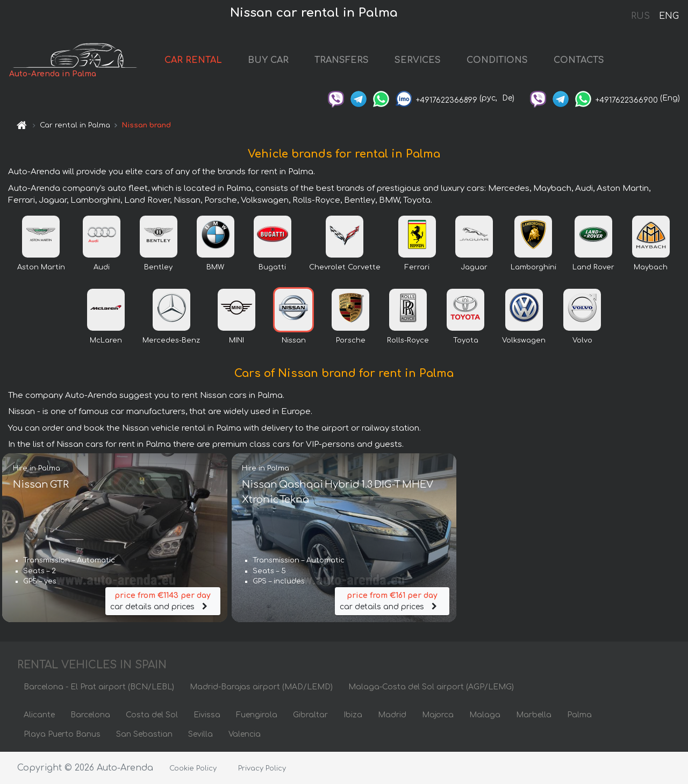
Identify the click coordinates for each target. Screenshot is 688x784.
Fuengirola (257, 715)
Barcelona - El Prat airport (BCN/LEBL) (99, 687)
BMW (215, 267)
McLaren (106, 340)
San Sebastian (144, 734)
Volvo (582, 340)
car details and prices (163, 600)
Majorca (438, 715)
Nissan (294, 340)
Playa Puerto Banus (62, 734)
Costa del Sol (152, 715)
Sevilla (200, 734)
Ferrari (417, 267)
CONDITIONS (497, 60)
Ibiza (353, 715)
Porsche (351, 340)
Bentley (158, 267)
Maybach (651, 267)
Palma (579, 715)
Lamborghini (533, 267)
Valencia (245, 734)
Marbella (534, 715)
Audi (102, 267)
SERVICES (418, 60)
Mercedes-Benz (171, 340)
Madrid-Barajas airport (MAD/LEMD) (261, 687)
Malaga (485, 715)
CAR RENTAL (193, 60)
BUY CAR (268, 60)
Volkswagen (524, 340)
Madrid (392, 715)
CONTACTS (579, 60)
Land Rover (593, 267)
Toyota (466, 340)
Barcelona (90, 715)
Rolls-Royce (408, 340)
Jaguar (474, 267)
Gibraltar (310, 715)
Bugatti (272, 267)
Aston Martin (41, 267)
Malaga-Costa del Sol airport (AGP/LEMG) (431, 687)
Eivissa (207, 715)
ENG (669, 16)
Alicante (39, 715)
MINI (236, 340)
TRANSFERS (342, 60)
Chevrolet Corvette (345, 267)
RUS (640, 16)
